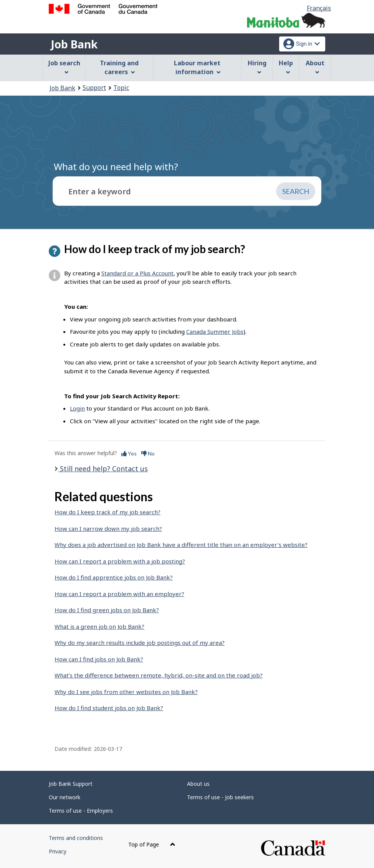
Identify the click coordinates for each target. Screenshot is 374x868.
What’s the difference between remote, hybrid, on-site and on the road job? (159, 675)
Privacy (58, 851)
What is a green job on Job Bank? (99, 626)
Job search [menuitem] (64, 67)
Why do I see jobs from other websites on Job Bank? (126, 692)
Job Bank (74, 44)
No (148, 453)
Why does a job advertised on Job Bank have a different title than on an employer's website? (181, 545)
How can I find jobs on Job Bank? (99, 659)
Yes (129, 453)
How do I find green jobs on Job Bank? (107, 610)
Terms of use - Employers (81, 811)
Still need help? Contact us (103, 469)
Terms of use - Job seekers (220, 797)
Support (94, 88)
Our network (65, 797)
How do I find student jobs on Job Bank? (109, 708)
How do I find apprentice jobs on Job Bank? (114, 577)
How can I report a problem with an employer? (119, 594)
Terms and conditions (76, 838)
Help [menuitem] (286, 67)
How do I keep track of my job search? (108, 512)
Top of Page (152, 844)
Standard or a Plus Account (137, 273)
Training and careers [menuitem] (119, 67)
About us (198, 784)
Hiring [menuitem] (257, 67)
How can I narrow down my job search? (108, 528)
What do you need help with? (116, 166)
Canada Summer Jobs (215, 331)
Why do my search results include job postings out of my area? (140, 643)
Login (77, 408)
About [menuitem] (315, 67)
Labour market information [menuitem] (197, 67)
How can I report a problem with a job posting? (120, 561)
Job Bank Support (71, 784)
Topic (121, 88)
